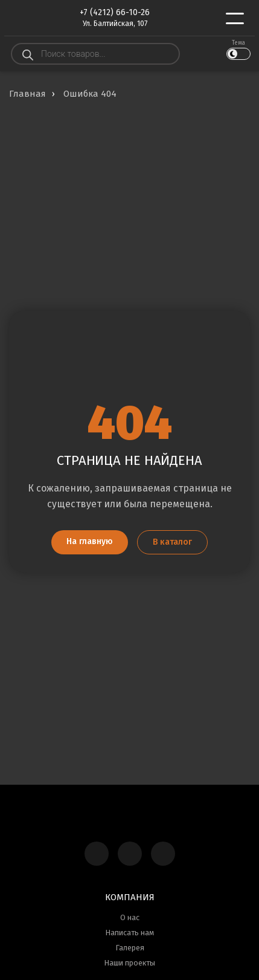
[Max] (97, 854)
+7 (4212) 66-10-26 (115, 12)
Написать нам (129, 933)
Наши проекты (129, 963)
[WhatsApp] (163, 854)
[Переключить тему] (238, 54)
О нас (130, 917)
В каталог (172, 542)
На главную (90, 541)
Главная (27, 94)
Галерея (130, 948)
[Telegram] (130, 854)
